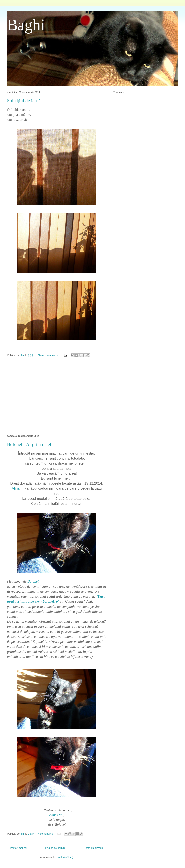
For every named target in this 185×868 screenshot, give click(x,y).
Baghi (26, 25)
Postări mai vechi (94, 848)
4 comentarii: (46, 834)
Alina (16, 488)
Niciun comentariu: (49, 355)
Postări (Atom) (65, 857)
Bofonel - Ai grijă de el (29, 444)
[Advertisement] (57, 397)
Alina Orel (56, 815)
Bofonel (33, 581)
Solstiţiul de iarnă (24, 101)
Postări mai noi (18, 848)
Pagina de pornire (55, 848)
